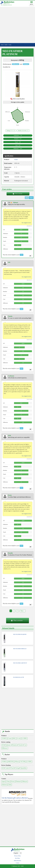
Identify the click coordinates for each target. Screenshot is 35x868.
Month (31, 198)
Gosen (10, 738)
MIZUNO (11, 762)
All (3, 745)
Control (7, 768)
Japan (3, 781)
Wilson (17, 762)
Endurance (8, 745)
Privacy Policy (17, 856)
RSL (14, 738)
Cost (25, 745)
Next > (22, 611)
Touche (20, 745)
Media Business (17, 861)
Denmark (18, 781)
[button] (18, 85)
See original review (26, 223)
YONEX (4, 738)
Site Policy (17, 858)
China (8, 781)
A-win (19, 738)
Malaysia (25, 781)
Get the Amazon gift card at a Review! (15, 798)
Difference (5, 748)
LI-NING (24, 738)
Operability (24, 768)
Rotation (15, 745)
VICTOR (23, 762)
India (10, 785)
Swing (17, 768)
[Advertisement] (17, 24)
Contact (17, 863)
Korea (13, 781)
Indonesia (4, 785)
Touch (12, 768)
